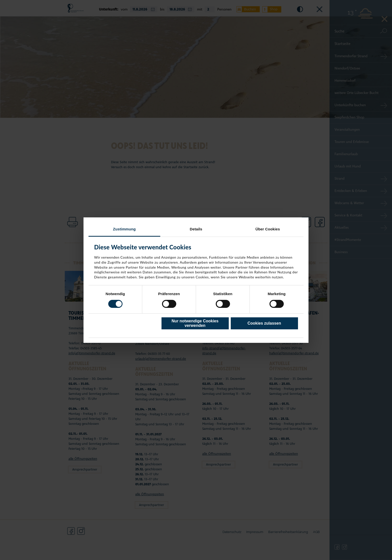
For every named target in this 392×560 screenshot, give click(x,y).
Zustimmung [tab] (124, 229)
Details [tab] (196, 229)
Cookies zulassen (264, 323)
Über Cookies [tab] (268, 229)
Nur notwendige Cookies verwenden (195, 323)
